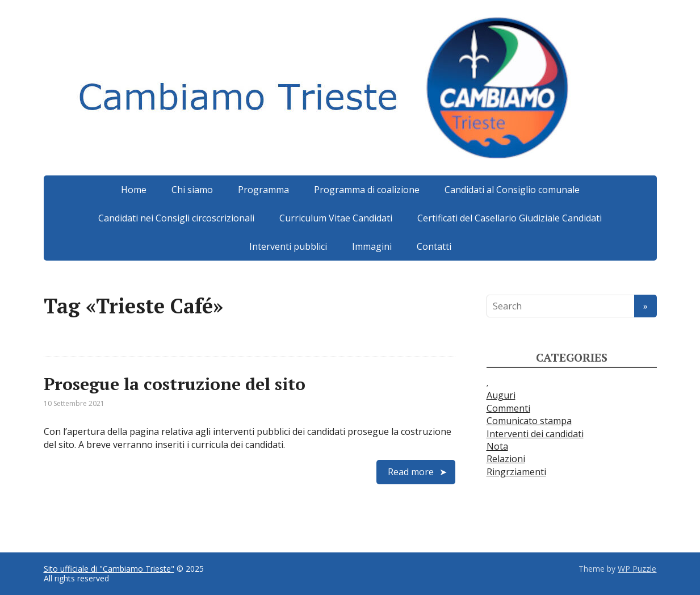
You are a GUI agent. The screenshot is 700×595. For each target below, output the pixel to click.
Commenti (508, 408)
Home (134, 190)
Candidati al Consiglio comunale (512, 190)
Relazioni (506, 459)
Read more (411, 472)
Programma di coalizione (367, 190)
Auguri (501, 395)
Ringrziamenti (516, 472)
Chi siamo (192, 190)
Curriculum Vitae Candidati (336, 218)
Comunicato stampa (529, 421)
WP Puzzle (637, 569)
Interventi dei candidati (535, 434)
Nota (497, 446)
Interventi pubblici (288, 246)
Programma (263, 190)
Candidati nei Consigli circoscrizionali (176, 218)
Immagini (372, 246)
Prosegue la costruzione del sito (175, 384)
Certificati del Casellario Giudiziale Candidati (510, 218)
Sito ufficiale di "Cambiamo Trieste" (109, 569)
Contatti (434, 246)
